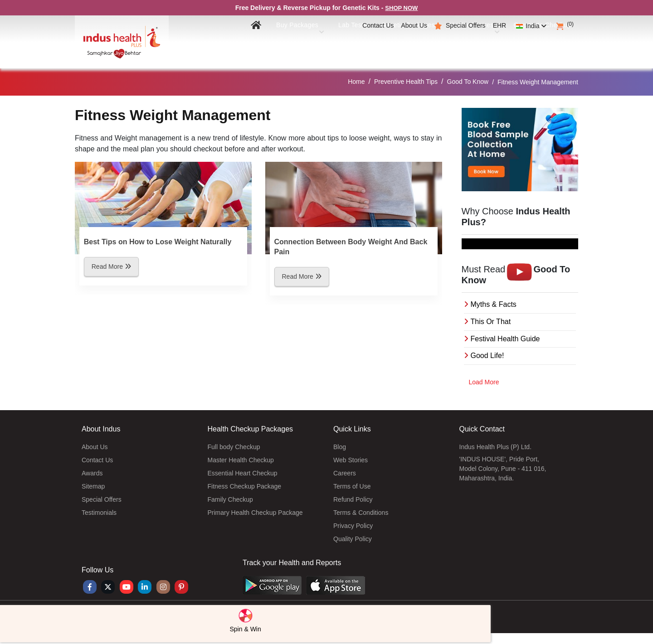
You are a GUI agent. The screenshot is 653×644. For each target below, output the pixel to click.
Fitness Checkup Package (245, 486)
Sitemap (93, 486)
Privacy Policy (353, 526)
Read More (111, 266)
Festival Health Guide (505, 339)
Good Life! (487, 356)
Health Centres (465, 46)
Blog (340, 447)
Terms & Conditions (361, 513)
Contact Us (378, 25)
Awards (92, 473)
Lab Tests (336, 46)
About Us (414, 25)
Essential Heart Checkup (243, 473)
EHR (500, 25)
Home (356, 82)
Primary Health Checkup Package (255, 513)
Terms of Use (352, 486)
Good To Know (468, 82)
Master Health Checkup (241, 460)
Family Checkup (230, 499)
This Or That (491, 322)
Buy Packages (282, 46)
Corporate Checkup (539, 46)
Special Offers (466, 25)
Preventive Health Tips (406, 82)
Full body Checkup (234, 447)
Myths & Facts (494, 304)
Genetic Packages (395, 46)
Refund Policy (353, 499)
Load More (484, 382)
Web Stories (351, 460)
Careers (345, 473)
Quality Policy (353, 539)
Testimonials (99, 513)
